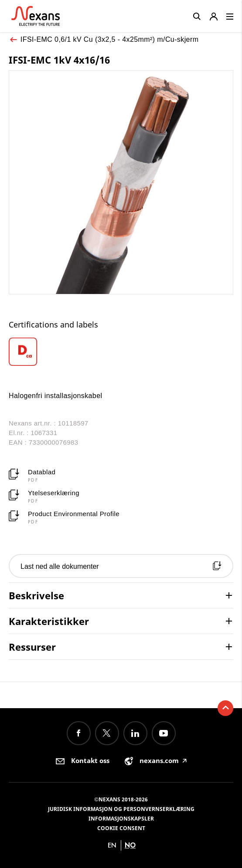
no (130, 845)
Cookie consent (121, 828)
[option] (37, 352)
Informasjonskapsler (121, 819)
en (112, 845)
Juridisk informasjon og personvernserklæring (121, 809)
